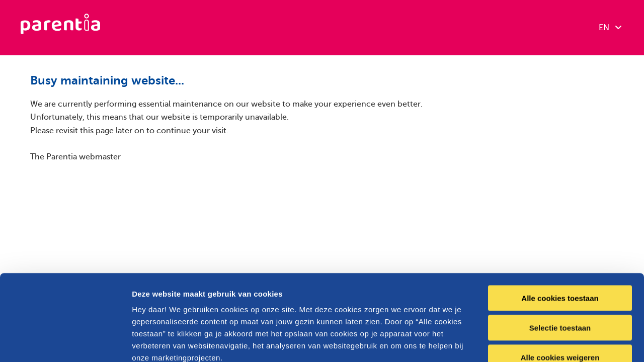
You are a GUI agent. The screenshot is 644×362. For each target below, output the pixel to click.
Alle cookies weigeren (560, 277)
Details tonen (544, 342)
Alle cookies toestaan (560, 217)
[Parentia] (60, 28)
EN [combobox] (610, 28)
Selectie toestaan (560, 247)
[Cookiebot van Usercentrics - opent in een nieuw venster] (65, 342)
